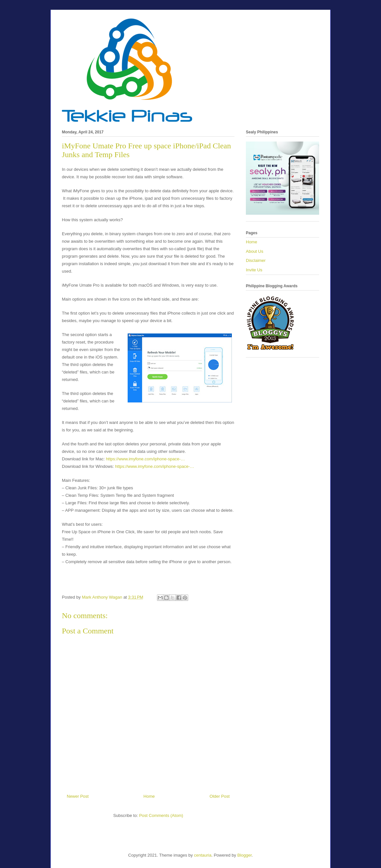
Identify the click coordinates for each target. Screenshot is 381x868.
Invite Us (254, 270)
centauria (203, 855)
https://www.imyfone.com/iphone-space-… (145, 459)
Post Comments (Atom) (161, 815)
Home (149, 796)
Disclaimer (256, 260)
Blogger (245, 855)
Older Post (220, 796)
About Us (254, 251)
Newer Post (78, 796)
